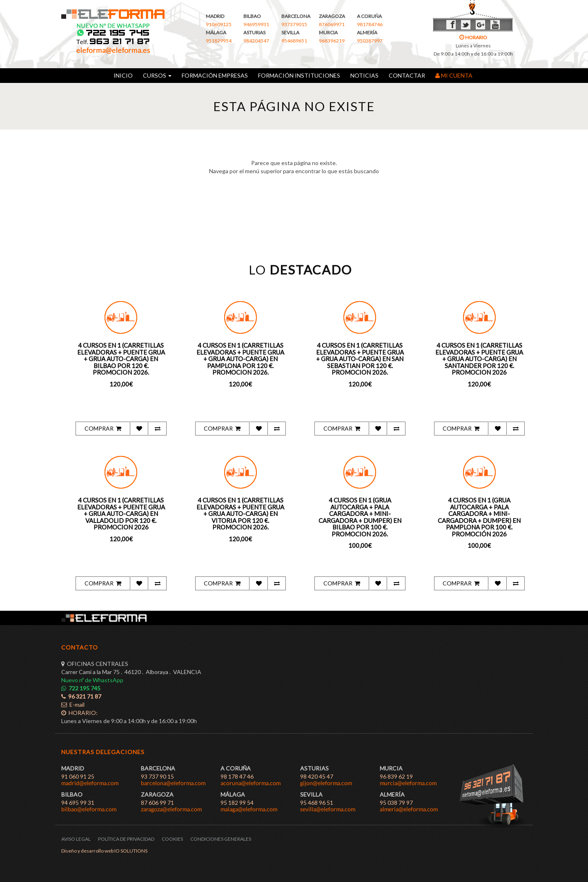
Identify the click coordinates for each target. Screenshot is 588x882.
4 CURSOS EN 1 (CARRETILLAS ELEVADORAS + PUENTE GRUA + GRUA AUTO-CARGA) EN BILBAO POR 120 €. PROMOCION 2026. (121, 359)
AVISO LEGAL (76, 839)
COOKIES (172, 839)
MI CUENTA (454, 75)
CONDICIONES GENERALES (221, 839)
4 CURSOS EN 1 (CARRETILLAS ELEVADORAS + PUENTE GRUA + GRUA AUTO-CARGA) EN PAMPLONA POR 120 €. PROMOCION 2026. (240, 359)
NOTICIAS (364, 75)
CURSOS (157, 75)
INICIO (123, 75)
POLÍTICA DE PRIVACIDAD (126, 839)
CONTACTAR (407, 75)
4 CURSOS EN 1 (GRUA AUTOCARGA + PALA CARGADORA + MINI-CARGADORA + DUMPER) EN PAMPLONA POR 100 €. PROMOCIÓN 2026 (479, 517)
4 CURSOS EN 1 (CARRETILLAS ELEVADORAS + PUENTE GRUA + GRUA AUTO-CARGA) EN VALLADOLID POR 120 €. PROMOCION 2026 (121, 514)
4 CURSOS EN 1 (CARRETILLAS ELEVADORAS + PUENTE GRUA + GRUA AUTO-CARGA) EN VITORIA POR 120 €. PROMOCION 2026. (240, 514)
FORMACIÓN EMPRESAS (215, 75)
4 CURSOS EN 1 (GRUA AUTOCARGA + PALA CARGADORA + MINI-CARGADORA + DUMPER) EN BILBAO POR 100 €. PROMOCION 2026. (360, 517)
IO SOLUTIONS (131, 851)
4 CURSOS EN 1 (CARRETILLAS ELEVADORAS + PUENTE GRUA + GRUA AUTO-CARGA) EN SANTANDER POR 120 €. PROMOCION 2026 (479, 359)
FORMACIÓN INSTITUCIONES (299, 75)
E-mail (73, 704)
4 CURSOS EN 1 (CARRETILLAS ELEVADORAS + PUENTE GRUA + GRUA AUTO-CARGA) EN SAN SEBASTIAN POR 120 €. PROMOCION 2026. (360, 359)
